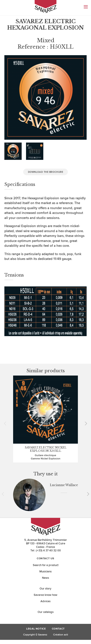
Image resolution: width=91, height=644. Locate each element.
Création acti (61, 635)
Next (84, 423)
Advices (45, 601)
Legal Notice (36, 629)
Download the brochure (46, 172)
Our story (45, 589)
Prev (7, 423)
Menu (86, 7)
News (45, 578)
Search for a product (46, 565)
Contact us (45, 559)
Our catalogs (46, 612)
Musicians (45, 572)
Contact (58, 629)
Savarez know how (45, 595)
